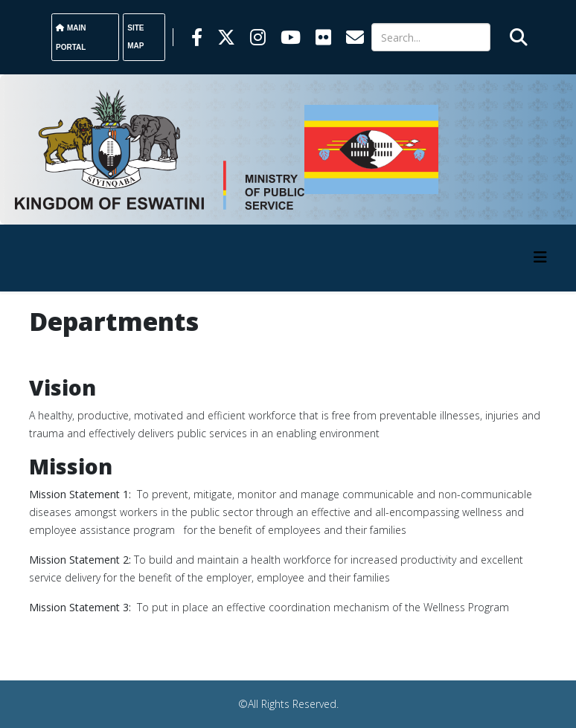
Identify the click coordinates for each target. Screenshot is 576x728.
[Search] (431, 37)
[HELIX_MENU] (540, 257)
